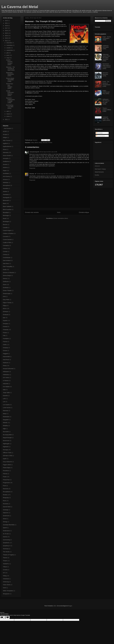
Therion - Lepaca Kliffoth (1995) (107, 110)
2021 (7, 23)
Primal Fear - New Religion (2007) (10, 86)
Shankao (32, 174)
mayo (8, 58)
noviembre (10, 45)
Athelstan (6, 183)
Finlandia (6, 330)
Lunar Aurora (7, 408)
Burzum (5, 225)
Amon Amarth (7, 156)
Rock (4, 501)
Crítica (32, 143)
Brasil (5, 218)
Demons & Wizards (8, 273)
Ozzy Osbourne (7, 462)
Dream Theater (7, 291)
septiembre (10, 50)
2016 (7, 31)
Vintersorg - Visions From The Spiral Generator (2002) (106, 58)
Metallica (5, 426)
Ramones (6, 489)
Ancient (5, 164)
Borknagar (6, 215)
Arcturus (5, 179)
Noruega (5, 450)
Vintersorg (6, 582)
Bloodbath (6, 213)
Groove (5, 351)
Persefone (6, 471)
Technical (6, 549)
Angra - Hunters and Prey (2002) (106, 92)
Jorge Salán (6, 393)
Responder (32, 168)
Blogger (70, 606)
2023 (7, 21)
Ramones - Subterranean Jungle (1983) (10, 100)
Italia (4, 390)
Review (50, 143)
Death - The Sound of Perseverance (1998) (106, 84)
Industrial (6, 384)
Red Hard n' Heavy (100, 169)
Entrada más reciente (32, 212)
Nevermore (6, 441)
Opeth (5, 459)
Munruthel (6, 432)
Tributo (5, 567)
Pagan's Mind (7, 465)
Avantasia (6, 194)
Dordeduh (6, 288)
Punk (4, 486)
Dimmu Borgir (7, 276)
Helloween (6, 372)
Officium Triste (7, 453)
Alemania (6, 152)
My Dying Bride (7, 435)
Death (5, 270)
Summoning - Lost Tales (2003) (10, 107)
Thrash (5, 561)
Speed (5, 528)
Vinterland (6, 579)
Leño (4, 399)
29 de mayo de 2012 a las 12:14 (46, 174)
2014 (7, 36)
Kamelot (5, 396)
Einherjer (6, 312)
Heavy (40, 143)
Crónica (5, 255)
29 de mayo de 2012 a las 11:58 (48, 152)
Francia (5, 342)
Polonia (5, 474)
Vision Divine (7, 585)
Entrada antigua (84, 212)
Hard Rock (6, 360)
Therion (5, 558)
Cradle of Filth (7, 243)
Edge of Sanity (7, 303)
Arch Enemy (6, 176)
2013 (7, 38)
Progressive (6, 483)
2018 (7, 26)
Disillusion (6, 282)
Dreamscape (7, 294)
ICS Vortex (6, 378)
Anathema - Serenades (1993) (106, 47)
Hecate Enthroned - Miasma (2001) (10, 93)
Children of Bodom (8, 233)
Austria (5, 191)
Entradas (99, 133)
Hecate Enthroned (8, 369)
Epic (4, 318)
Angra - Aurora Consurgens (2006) (107, 38)
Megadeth (6, 420)
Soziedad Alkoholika (9, 525)
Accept (5, 134)
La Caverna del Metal (20, 7)
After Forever (7, 140)
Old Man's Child (7, 456)
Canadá (5, 228)
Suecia (5, 537)
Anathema (6, 161)
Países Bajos (7, 468)
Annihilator (6, 173)
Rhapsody (6, 498)
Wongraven (6, 594)
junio (8, 55)
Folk (4, 336)
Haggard (5, 354)
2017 (7, 28)
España (5, 321)
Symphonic (6, 543)
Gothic (5, 345)
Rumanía (6, 504)
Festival (5, 327)
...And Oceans (7, 128)
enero (8, 116)
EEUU (36, 143)
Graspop (5, 348)
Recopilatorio (7, 492)
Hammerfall (6, 357)
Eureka (97, 175)
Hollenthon (6, 375)
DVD (4, 297)
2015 (7, 33)
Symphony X (7, 546)
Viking (5, 576)
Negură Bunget (7, 438)
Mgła (4, 429)
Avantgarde (6, 198)
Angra (5, 171)
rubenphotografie (34, 152)
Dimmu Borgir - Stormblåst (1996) (10, 80)
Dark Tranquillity (8, 267)
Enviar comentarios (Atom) (61, 218)
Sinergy (5, 522)
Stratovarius (6, 531)
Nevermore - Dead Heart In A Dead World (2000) (107, 66)
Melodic (5, 423)
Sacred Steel (7, 507)
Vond (4, 588)
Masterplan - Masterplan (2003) (10, 74)
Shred (5, 519)
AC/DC (5, 131)
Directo (5, 279)
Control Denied (7, 240)
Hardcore (6, 363)
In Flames (6, 381)
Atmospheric (7, 185)
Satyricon (6, 513)
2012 (7, 41)
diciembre (9, 43)
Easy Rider (6, 300)
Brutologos (6, 222)
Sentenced (6, 516)
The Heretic (6, 552)
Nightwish (6, 447)
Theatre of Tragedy (8, 555)
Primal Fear (6, 480)
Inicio (59, 212)
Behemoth (6, 200)
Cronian (5, 252)
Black (5, 203)
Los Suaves (6, 405)
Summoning (6, 540)
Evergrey (6, 324)
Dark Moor (6, 264)
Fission (5, 333)
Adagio (5, 137)
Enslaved (6, 315)
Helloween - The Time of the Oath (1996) (106, 102)
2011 (7, 119)
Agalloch (5, 143)
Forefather (6, 339)
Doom (5, 285)
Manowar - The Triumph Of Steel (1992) (10, 69)
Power (5, 477)
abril (8, 111)
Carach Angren (7, 230)
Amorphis (6, 158)
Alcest (5, 149)
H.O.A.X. (97, 166)
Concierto (6, 237)
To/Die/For (6, 564)
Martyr (5, 414)
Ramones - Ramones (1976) (106, 74)
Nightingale (6, 444)
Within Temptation (8, 591)
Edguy (5, 306)
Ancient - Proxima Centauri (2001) (9, 62)
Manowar (45, 143)
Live (4, 402)
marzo (8, 114)
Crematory (6, 245)
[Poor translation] (7, 617)
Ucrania (5, 570)
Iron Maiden (6, 387)
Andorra (5, 167)
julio (8, 53)
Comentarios (100, 136)
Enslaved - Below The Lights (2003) (106, 119)
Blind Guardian (7, 210)
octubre (9, 48)
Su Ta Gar (6, 534)
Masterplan (6, 417)
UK (4, 573)
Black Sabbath (7, 206)
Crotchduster (7, 258)
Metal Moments (99, 172)
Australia (5, 188)
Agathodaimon (7, 146)
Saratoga (6, 510)
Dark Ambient (7, 260)
